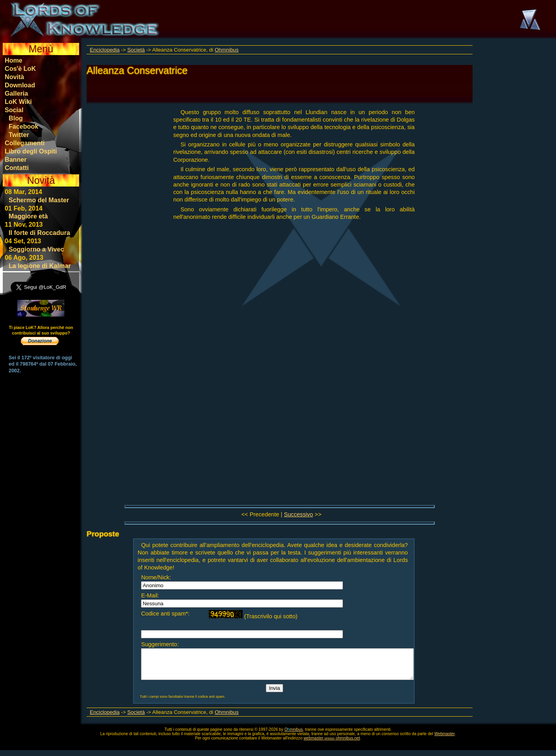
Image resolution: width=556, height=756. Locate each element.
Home (14, 60)
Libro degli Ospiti (31, 151)
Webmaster (445, 740)
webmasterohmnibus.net (332, 744)
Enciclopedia (105, 50)
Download (20, 85)
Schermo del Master (39, 200)
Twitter (19, 135)
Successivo (298, 514)
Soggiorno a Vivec (36, 249)
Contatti (17, 168)
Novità (14, 77)
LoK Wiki (18, 102)
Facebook (23, 126)
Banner (16, 159)
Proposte (103, 534)
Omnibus (294, 735)
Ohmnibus (227, 50)
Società (136, 50)
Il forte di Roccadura (39, 233)
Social (14, 110)
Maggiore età (28, 216)
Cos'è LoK (20, 68)
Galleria (16, 93)
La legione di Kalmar (40, 266)
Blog (16, 118)
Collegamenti (25, 143)
